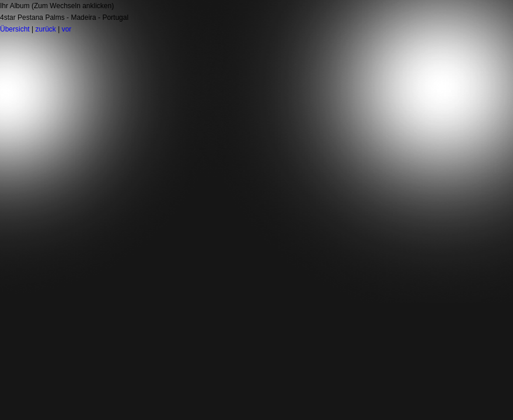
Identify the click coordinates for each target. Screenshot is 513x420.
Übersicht (15, 29)
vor (67, 29)
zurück (45, 29)
